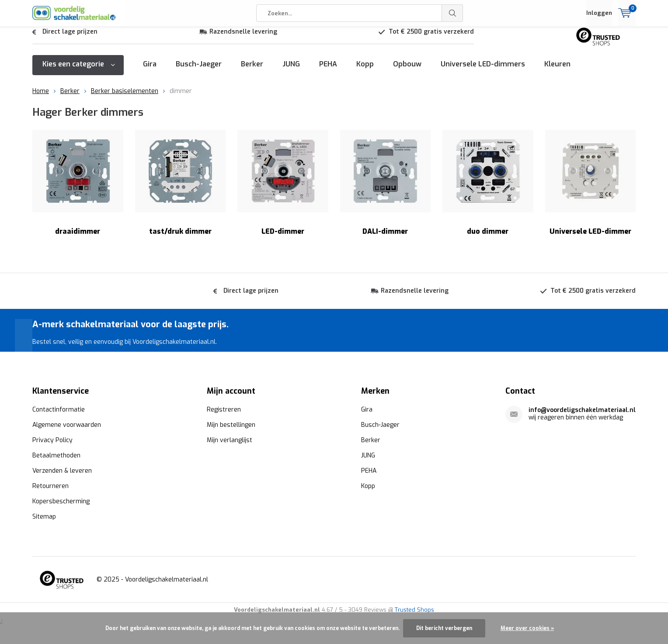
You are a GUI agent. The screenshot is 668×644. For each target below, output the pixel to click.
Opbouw (407, 71)
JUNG (291, 71)
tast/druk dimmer (181, 189)
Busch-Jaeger (199, 71)
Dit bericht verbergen (444, 628)
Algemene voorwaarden (67, 431)
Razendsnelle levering (243, 38)
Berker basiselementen (125, 98)
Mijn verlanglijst (230, 447)
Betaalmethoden (56, 462)
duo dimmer (488, 189)
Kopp (365, 71)
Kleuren (557, 71)
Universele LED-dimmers (483, 71)
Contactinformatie (59, 416)
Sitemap (44, 523)
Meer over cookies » (527, 628)
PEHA (328, 71)
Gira (150, 71)
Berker (252, 71)
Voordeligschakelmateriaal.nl (167, 586)
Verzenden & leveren (62, 477)
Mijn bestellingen (231, 431)
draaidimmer (78, 189)
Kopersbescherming (61, 508)
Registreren (224, 416)
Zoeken (452, 13)
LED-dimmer (283, 189)
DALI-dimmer (386, 189)
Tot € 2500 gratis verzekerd (431, 38)
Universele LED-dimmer (591, 189)
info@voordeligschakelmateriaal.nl (582, 417)
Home (41, 98)
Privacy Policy (52, 447)
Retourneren (50, 493)
